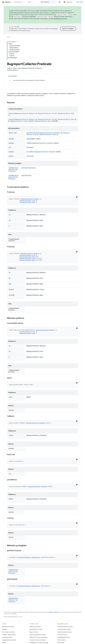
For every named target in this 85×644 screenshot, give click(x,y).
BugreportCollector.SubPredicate (13, 169)
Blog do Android (34, 632)
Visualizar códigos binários (9, 635)
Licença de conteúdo (54, 612)
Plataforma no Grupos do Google (38, 637)
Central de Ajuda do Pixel (64, 629)
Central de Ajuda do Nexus (64, 632)
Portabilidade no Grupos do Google (39, 643)
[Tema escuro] (77, 197)
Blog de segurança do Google (38, 635)
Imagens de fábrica (7, 637)
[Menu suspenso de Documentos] (24, 2)
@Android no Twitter (35, 627)
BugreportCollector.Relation (25, 113)
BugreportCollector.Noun (66, 113)
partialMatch (31, 152)
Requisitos (5, 629)
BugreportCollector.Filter (19, 121)
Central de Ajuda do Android (65, 627)
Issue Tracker (61, 643)
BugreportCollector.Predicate (43, 143)
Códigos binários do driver (9, 640)
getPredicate (26, 175)
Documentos (18, 2)
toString (29, 156)
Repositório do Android (8, 627)
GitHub (4, 643)
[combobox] (49, 2)
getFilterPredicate (28, 168)
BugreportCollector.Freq (46, 113)
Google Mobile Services (64, 637)
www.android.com (62, 635)
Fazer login (80, 2)
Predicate (12, 113)
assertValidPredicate (33, 133)
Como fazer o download (8, 632)
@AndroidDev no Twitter (36, 629)
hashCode (29, 147)
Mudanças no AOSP (60, 19)
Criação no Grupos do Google (38, 640)
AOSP (8, 37)
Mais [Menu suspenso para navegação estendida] (30, 2)
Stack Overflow (61, 640)
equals (29, 139)
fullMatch (30, 143)
